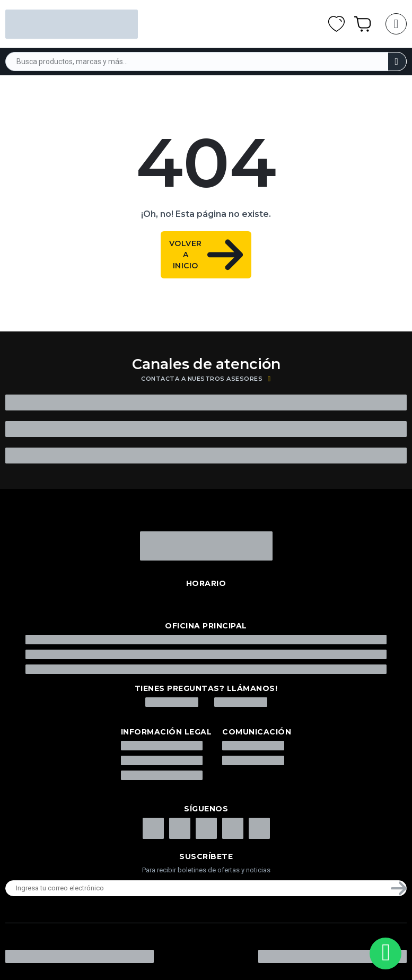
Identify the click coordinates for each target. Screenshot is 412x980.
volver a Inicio (206, 255)
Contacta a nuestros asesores (206, 379)
